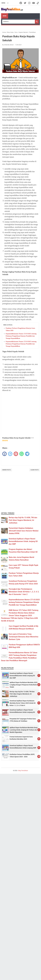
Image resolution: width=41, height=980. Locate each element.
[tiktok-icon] (38, 3)
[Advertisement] (20, 414)
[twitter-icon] (25, 3)
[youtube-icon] (34, 3)
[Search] (19, 22)
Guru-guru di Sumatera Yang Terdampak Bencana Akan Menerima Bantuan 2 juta (24, 637)
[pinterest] (16, 454)
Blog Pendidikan (23, 771)
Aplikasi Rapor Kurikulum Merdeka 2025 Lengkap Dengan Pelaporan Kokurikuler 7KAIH (24, 685)
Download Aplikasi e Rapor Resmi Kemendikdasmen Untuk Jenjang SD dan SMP (23, 541)
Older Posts (35, 470)
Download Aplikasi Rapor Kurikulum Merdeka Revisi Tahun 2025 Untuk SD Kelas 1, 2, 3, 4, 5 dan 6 (23, 703)
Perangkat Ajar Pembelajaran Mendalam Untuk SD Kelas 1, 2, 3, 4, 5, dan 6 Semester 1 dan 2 (24, 592)
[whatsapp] (22, 454)
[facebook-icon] (21, 3)
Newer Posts (7, 470)
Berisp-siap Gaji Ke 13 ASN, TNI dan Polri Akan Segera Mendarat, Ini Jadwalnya (23, 520)
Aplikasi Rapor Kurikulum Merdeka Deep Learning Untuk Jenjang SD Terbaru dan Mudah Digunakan (24, 730)
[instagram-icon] (29, 3)
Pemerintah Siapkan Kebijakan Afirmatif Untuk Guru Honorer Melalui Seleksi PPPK (24, 531)
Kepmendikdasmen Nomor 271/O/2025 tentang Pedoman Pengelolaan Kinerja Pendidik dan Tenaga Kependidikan (21, 336)
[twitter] (10, 454)
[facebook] (4, 454)
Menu (5, 16)
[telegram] (27, 454)
